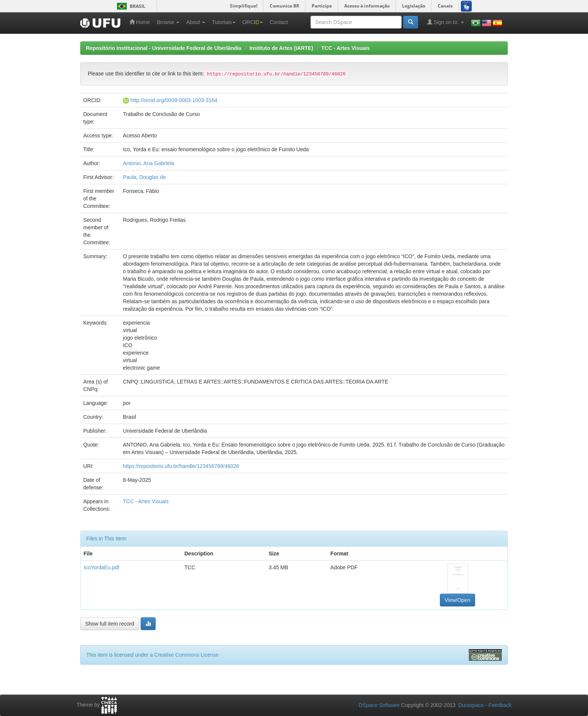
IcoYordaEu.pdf (101, 567)
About (195, 22)
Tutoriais (224, 22)
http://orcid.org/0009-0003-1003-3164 (174, 100)
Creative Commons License (186, 655)
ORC (253, 22)
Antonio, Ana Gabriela (148, 163)
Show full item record (110, 624)
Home (140, 22)
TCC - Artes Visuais (346, 48)
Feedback (500, 705)
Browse (168, 22)
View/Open (457, 600)
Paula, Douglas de (144, 177)
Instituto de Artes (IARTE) (281, 48)
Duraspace (471, 705)
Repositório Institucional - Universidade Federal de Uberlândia (164, 48)
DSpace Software (379, 705)
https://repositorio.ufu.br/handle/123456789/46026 (181, 466)
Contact (279, 22)
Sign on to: (446, 22)
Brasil (130, 6)
